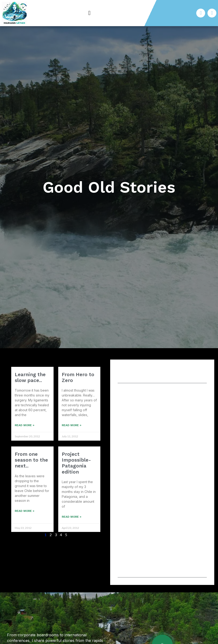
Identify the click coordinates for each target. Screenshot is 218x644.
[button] (89, 13)
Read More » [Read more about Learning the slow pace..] (25, 425)
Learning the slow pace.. (30, 377)
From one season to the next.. (31, 460)
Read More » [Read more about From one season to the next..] (25, 511)
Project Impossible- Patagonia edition (76, 463)
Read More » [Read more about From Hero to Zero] (72, 425)
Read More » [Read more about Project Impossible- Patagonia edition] (72, 517)
